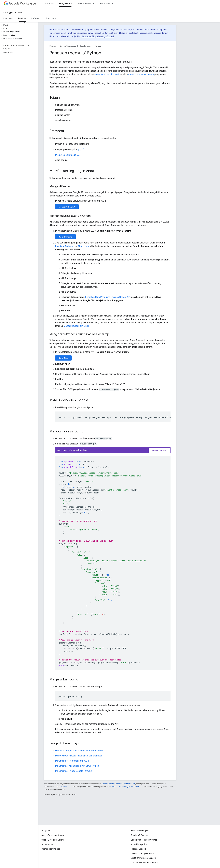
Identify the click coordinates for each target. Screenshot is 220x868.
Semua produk (84, 3)
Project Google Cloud (66, 155)
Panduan (99, 46)
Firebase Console (138, 849)
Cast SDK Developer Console (143, 858)
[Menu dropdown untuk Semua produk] (94, 3)
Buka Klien (63, 358)
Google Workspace (68, 46)
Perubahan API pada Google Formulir (98, 36)
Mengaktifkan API (67, 207)
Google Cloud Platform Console (145, 840)
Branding (59, 246)
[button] (18, 25)
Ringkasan (8, 18)
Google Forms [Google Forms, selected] (65, 3)
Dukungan (51, 18)
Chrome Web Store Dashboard (144, 862)
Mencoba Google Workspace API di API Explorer (79, 751)
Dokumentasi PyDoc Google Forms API (75, 771)
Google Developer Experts (53, 840)
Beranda (49, 3)
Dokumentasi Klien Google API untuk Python (77, 766)
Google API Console (139, 835)
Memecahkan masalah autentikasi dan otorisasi (78, 756)
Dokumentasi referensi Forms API (72, 761)
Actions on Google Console (143, 853)
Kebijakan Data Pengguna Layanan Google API (108, 297)
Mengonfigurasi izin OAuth (76, 326)
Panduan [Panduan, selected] (22, 18)
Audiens (69, 246)
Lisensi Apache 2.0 (62, 787)
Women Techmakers (51, 849)
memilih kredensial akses (141, 74)
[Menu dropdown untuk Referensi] (113, 3)
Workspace (23, 3)
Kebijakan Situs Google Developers (125, 787)
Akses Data (84, 246)
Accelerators (47, 844)
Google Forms (13, 12)
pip (80, 149)
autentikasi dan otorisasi (107, 74)
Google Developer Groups (53, 835)
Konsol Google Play (139, 844)
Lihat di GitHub (159, 450)
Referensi (105, 3)
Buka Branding (65, 237)
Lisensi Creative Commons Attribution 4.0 (119, 784)
